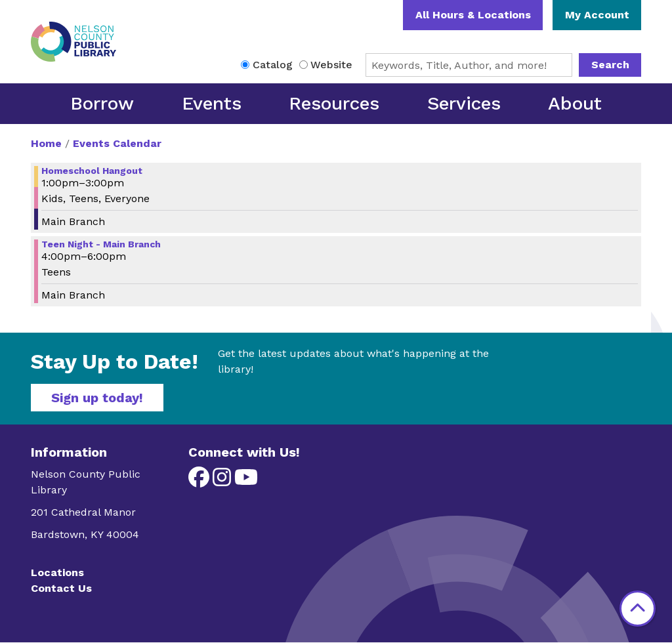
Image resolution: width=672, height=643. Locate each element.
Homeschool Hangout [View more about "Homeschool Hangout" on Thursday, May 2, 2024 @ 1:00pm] (92, 171)
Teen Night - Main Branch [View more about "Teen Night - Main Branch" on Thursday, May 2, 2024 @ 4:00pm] (101, 244)
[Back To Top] (638, 609)
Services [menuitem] (464, 103)
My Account (597, 15)
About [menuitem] (575, 103)
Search (610, 65)
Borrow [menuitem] (102, 103)
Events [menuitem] (212, 103)
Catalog (273, 65)
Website (331, 65)
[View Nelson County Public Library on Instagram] (223, 481)
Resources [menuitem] (334, 103)
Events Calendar (117, 143)
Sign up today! (97, 398)
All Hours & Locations (473, 15)
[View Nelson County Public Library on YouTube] (246, 481)
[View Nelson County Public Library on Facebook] (200, 481)
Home (46, 143)
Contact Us (61, 588)
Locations (57, 572)
